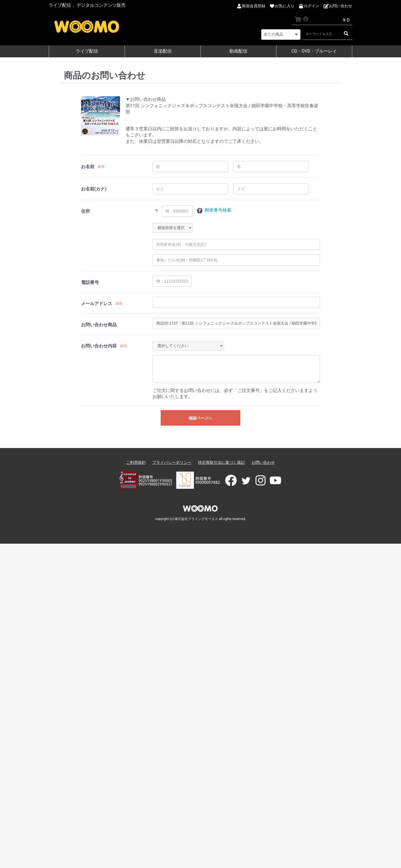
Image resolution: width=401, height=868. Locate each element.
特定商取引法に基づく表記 (221, 462)
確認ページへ (200, 418)
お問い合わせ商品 (99, 325)
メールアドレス (97, 304)
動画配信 (238, 51)
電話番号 (90, 282)
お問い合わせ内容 (99, 346)
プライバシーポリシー (172, 462)
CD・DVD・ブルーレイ (314, 51)
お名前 (88, 167)
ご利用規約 (136, 462)
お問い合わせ (263, 462)
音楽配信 (163, 51)
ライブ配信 (87, 51)
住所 (85, 211)
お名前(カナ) (94, 189)
